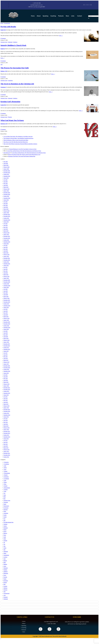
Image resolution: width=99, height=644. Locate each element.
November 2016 (7, 368)
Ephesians (6, 510)
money (5, 566)
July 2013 (5, 441)
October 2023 (6, 218)
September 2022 (7, 242)
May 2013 (6, 444)
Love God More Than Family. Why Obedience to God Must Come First (18, 137)
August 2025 (6, 178)
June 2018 (6, 333)
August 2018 (6, 329)
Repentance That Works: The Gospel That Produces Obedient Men (22, 156)
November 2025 (7, 173)
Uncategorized (7, 23)
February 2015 (6, 406)
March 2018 (6, 338)
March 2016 (6, 382)
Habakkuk (6, 528)
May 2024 (6, 205)
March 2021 (6, 275)
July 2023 (5, 224)
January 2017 (6, 364)
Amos (5, 495)
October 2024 (6, 196)
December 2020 (7, 280)
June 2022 (6, 247)
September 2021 (7, 264)
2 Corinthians (6, 479)
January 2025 (6, 191)
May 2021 (6, 271)
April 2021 (6, 273)
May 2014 (6, 422)
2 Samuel (5, 486)
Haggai (5, 530)
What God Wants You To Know (12, 120)
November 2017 (7, 346)
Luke (5, 559)
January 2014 (6, 430)
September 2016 (7, 371)
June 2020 (6, 291)
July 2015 (5, 397)
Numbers (5, 570)
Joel (4, 544)
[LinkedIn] (91, 5)
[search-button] (89, 18)
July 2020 (5, 289)
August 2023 (6, 222)
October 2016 (6, 369)
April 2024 (6, 207)
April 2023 (6, 229)
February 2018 (6, 340)
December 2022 (7, 236)
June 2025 (6, 182)
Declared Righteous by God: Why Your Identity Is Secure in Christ (23, 149)
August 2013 (6, 439)
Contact (80, 16)
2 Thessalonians (7, 488)
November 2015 (7, 389)
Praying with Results (8, 27)
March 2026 (6, 165)
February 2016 (6, 384)
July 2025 (5, 180)
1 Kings (5, 468)
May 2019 (6, 313)
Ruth (4, 584)
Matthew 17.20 (4, 71)
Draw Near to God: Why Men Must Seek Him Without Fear (16, 142)
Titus (4, 592)
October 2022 (6, 240)
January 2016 (6, 386)
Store (67, 16)
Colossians (6, 502)
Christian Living (4, 42)
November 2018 (7, 324)
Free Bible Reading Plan (8, 522)
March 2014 (6, 426)
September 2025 (7, 176)
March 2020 (6, 297)
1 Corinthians (6, 464)
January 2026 (6, 169)
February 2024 (6, 211)
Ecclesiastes (6, 508)
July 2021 (5, 267)
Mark (5, 562)
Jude (4, 550)
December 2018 (7, 322)
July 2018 (5, 331)
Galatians (5, 524)
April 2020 (6, 295)
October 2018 (6, 326)
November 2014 (7, 411)
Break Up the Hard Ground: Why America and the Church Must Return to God (24, 155)
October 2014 (6, 413)
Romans (5, 583)
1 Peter (5, 470)
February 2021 (6, 277)
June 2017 (6, 355)
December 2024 (7, 193)
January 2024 (6, 213)
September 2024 (7, 198)
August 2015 (6, 395)
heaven (5, 531)
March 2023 (6, 231)
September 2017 (7, 349)
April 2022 (6, 251)
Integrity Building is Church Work (13, 45)
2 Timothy (6, 490)
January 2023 (6, 235)
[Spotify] (85, 5)
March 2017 (6, 360)
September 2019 (7, 306)
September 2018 (7, 328)
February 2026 (6, 167)
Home (33, 16)
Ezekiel (5, 517)
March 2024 (6, 209)
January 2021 (6, 278)
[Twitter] (90, 5)
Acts (4, 493)
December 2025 (7, 171)
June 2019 (6, 311)
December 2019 (7, 300)
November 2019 (7, 302)
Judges (5, 553)
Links (73, 16)
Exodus (5, 515)
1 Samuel (5, 471)
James (5, 539)
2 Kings (5, 482)
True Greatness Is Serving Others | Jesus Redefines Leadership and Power (18, 138)
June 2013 (6, 442)
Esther (5, 511)
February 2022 (6, 255)
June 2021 (6, 269)
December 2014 (7, 410)
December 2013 (7, 431)
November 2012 (7, 455)
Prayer (2, 23)
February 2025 (6, 189)
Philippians (6, 573)
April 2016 (6, 380)
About (39, 16)
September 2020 (7, 286)
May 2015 (6, 400)
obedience (15, 42)
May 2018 (6, 335)
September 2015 (7, 393)
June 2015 (6, 399)
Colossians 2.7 (4, 87)
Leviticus (5, 557)
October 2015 (6, 391)
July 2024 (5, 202)
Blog (4, 499)
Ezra (4, 519)
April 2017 (6, 359)
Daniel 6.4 (3, 49)
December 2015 (7, 388)
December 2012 (7, 453)
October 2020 (6, 284)
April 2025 (6, 185)
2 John (5, 480)
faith (2, 65)
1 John (5, 466)
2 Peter (5, 484)
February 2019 (6, 318)
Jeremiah (5, 541)
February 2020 (6, 298)
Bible (5, 497)
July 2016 (5, 375)
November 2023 (7, 216)
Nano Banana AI (7, 153)
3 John (5, 491)
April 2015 (6, 402)
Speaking (45, 16)
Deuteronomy (6, 506)
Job (4, 542)
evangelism (10, 81)
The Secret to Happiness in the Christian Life (17, 84)
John (4, 546)
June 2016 (6, 377)
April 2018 (6, 337)
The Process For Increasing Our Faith (15, 68)
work (5, 595)
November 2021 (7, 260)
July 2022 (5, 245)
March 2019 (6, 317)
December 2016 (7, 366)
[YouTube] (88, 5)
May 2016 (6, 379)
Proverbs (5, 577)
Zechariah (5, 597)
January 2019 (6, 320)
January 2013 (6, 452)
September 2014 (7, 415)
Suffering (5, 588)
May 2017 (6, 357)
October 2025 (6, 174)
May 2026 (6, 162)
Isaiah (5, 537)
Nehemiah (6, 568)
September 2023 (7, 220)
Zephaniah (6, 599)
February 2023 (6, 233)
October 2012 (6, 457)
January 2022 (6, 256)
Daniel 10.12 (3, 30)
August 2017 (6, 351)
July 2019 (5, 309)
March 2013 (6, 448)
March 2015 (6, 404)
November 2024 (7, 194)
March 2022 (6, 253)
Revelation (6, 581)
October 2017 (6, 348)
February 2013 (6, 450)
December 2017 (7, 344)
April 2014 (6, 424)
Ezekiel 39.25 (3, 105)
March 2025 (6, 187)
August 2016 (6, 373)
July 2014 (5, 419)
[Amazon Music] (87, 5)
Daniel (5, 504)
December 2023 (7, 214)
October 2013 (6, 435)
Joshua (5, 548)
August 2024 (6, 200)
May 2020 (6, 293)
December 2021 (7, 258)
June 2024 (6, 204)
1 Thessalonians (7, 473)
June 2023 (6, 225)
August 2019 (6, 307)
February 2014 (6, 428)
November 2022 (7, 238)
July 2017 (5, 353)
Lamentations (6, 555)
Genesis (5, 526)
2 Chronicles (6, 477)
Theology (10, 117)
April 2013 (6, 446)
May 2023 (6, 227)
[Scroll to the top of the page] (1, 639)
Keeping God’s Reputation (10, 102)
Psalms (5, 579)
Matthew (5, 564)
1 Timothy (6, 475)
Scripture (5, 586)
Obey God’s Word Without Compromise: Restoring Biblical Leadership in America (20, 144)
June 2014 (6, 420)
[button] (73, 16)
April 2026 (6, 163)
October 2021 (6, 262)
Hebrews (5, 533)
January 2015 (6, 408)
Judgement (10, 42)
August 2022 (6, 244)
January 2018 (6, 342)
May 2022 (6, 249)
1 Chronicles (6, 462)
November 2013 (7, 433)
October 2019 (6, 304)
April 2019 (6, 315)
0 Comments (3, 38)
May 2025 (6, 184)
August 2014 (6, 417)
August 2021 (6, 266)
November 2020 (7, 282)
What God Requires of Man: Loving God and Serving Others (16, 140)
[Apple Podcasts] (84, 5)
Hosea (5, 535)
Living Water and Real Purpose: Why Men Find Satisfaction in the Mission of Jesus (24, 151)
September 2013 (7, 437)
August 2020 (6, 287)
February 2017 (6, 362)
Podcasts (61, 16)
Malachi (5, 561)
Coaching (53, 16)
